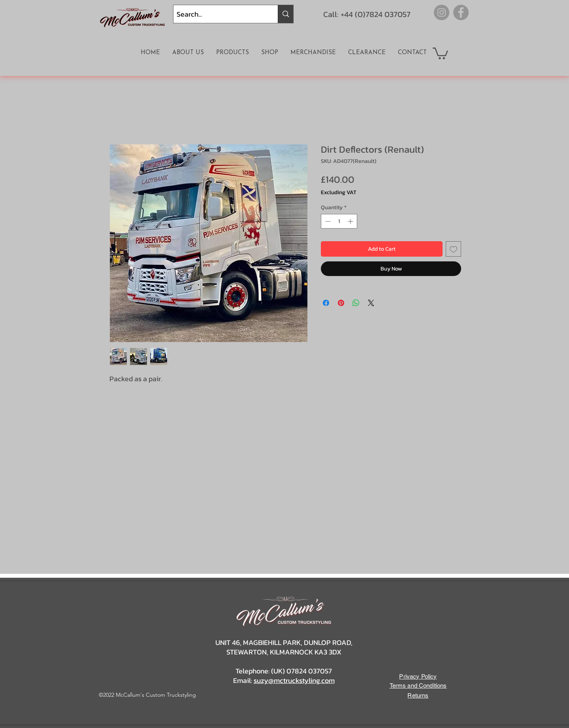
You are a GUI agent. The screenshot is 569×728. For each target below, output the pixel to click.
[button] (440, 53)
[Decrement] (327, 221)
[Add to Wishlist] (453, 249)
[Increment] (351, 221)
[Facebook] (461, 12)
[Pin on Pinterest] (341, 303)
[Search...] (219, 14)
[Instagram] (442, 12)
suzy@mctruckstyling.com (294, 680)
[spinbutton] (339, 221)
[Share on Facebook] (326, 303)
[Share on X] (371, 303)
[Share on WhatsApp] (356, 303)
